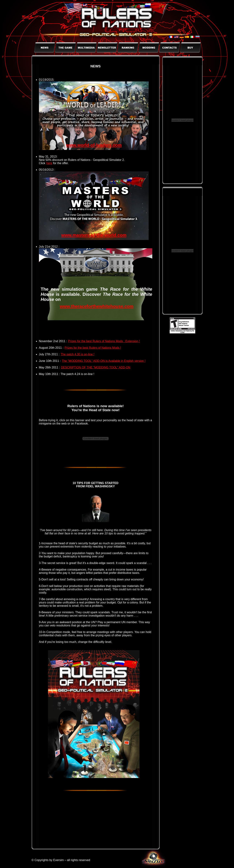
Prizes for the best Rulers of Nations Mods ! (93, 348)
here (49, 163)
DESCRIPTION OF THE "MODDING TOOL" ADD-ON (96, 367)
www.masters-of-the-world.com (94, 235)
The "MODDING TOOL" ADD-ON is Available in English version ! (104, 361)
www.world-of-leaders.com (94, 145)
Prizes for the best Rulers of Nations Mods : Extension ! (104, 341)
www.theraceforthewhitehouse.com (97, 306)
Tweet (26, 17)
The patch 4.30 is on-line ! (78, 354)
